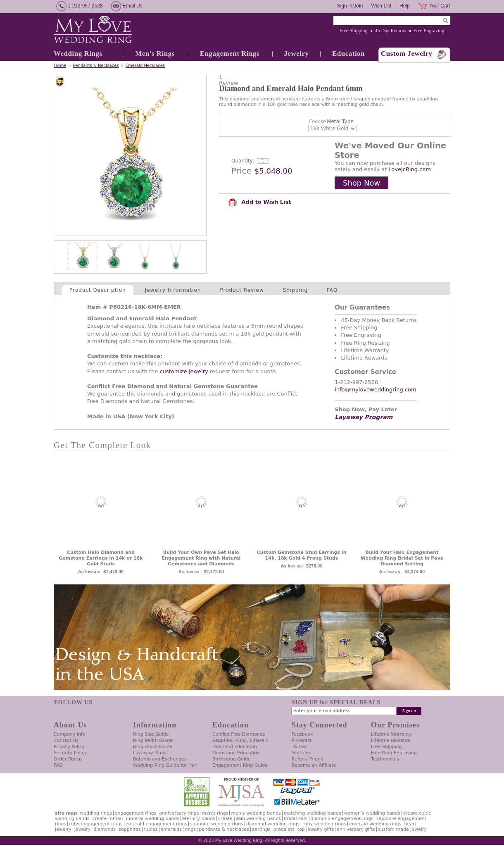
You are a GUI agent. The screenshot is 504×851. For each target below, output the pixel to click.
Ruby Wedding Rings (324, 824)
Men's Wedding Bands (256, 813)
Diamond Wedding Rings (273, 824)
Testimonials (385, 759)
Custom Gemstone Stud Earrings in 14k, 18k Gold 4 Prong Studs (302, 555)
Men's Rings (155, 54)
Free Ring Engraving (394, 753)
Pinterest (302, 740)
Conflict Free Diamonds (239, 734)
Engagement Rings (230, 54)
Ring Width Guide (153, 740)
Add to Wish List (259, 202)
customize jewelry (184, 371)
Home (60, 66)
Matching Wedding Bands (313, 813)
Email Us (133, 6)
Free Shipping (354, 31)
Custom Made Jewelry (402, 829)
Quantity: (243, 161)
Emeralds (171, 829)
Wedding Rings (78, 54)
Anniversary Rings (179, 813)
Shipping (295, 290)
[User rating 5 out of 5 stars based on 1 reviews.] (335, 80)
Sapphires (130, 829)
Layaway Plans (150, 753)
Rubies (151, 829)
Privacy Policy (69, 747)
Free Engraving (429, 31)
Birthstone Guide (232, 759)
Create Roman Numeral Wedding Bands (136, 819)
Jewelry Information (173, 290)
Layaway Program (364, 417)
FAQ (332, 290)
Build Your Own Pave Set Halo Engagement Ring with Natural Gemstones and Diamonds (201, 558)
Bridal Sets (296, 819)
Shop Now (361, 183)
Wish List (381, 6)
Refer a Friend (308, 759)
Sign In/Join (350, 6)
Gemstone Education (236, 753)
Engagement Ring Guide (240, 765)
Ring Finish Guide (153, 747)
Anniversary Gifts (356, 829)
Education (348, 54)
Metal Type (331, 122)
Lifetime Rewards (391, 740)
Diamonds (105, 829)
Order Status (68, 759)
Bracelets (284, 829)
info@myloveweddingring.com (376, 390)
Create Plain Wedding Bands (250, 819)
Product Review (242, 290)
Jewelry (296, 54)
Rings (190, 829)
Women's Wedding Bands (372, 813)
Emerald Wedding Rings (375, 824)
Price (241, 171)
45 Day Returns (391, 31)
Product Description (98, 290)
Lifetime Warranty (391, 734)
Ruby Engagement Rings (96, 824)
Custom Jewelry (407, 54)
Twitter (299, 747)
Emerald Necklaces (145, 66)
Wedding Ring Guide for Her (165, 765)
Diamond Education (235, 747)
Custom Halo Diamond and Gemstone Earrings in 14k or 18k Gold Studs (101, 558)
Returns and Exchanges (160, 759)
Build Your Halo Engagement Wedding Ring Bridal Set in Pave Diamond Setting (402, 558)
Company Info (70, 734)
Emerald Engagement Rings (157, 824)
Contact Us (66, 740)
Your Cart (440, 6)
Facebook (302, 734)
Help (405, 6)
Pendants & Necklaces (96, 66)
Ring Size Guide (151, 734)
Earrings (261, 829)
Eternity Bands (199, 819)
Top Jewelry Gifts (316, 829)
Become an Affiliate (314, 765)
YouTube (301, 753)
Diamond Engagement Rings (342, 819)
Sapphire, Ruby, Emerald (240, 740)
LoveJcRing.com (410, 169)
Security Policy (70, 753)
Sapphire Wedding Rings (217, 824)
